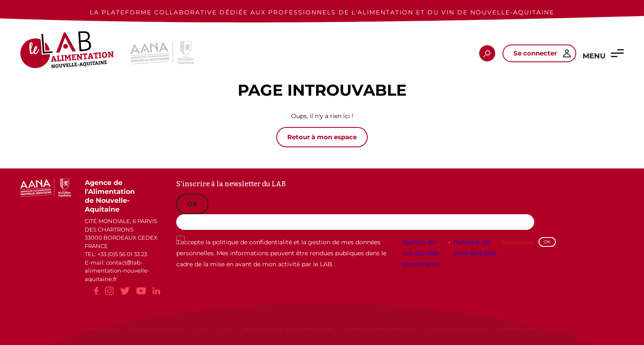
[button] (617, 53)
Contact (56, 329)
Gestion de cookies (458, 329)
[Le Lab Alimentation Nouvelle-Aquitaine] (67, 53)
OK (192, 204)
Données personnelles (381, 329)
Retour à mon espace (322, 137)
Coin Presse (569, 329)
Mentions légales (158, 329)
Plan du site (100, 329)
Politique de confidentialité (475, 248)
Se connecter (535, 53)
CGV (227, 329)
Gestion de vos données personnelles (421, 253)
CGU (203, 329)
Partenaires (519, 329)
